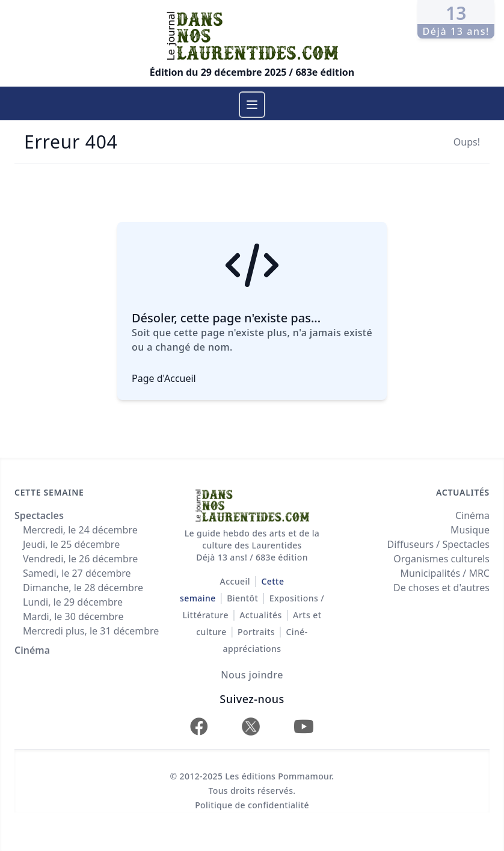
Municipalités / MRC (445, 573)
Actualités (260, 615)
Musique (470, 530)
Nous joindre (252, 675)
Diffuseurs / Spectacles (438, 544)
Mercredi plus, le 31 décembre (91, 631)
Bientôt (242, 598)
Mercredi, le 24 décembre (80, 530)
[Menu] (252, 105)
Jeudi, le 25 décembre (71, 544)
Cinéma (32, 650)
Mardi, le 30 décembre (73, 616)
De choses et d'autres (441, 588)
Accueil (235, 581)
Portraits (256, 632)
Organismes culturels (441, 559)
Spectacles (39, 515)
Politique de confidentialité (252, 805)
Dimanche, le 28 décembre (83, 588)
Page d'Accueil (164, 378)
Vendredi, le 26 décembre (80, 559)
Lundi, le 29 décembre (73, 602)
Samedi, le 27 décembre (77, 573)
